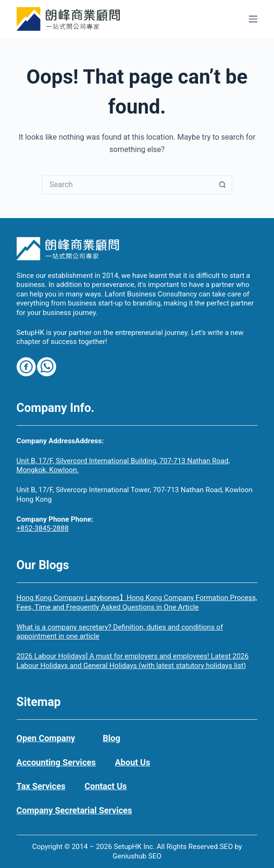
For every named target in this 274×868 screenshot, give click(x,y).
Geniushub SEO (137, 856)
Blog (112, 738)
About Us (133, 762)
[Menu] (253, 19)
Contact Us (106, 786)
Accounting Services (56, 762)
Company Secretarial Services (74, 810)
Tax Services (41, 786)
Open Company (46, 738)
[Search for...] (127, 185)
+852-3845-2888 (43, 528)
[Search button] (223, 185)
